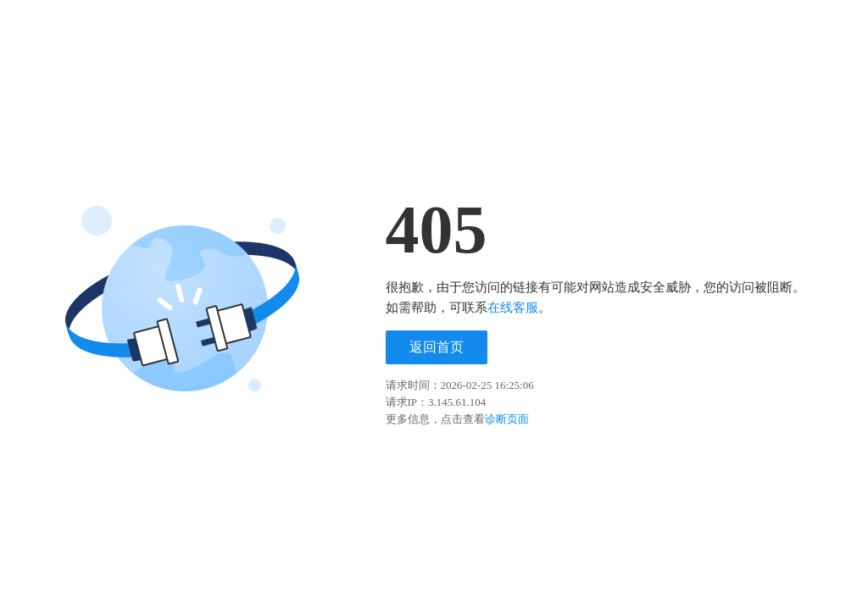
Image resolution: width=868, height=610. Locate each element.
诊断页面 (507, 419)
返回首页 (437, 347)
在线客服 (513, 308)
